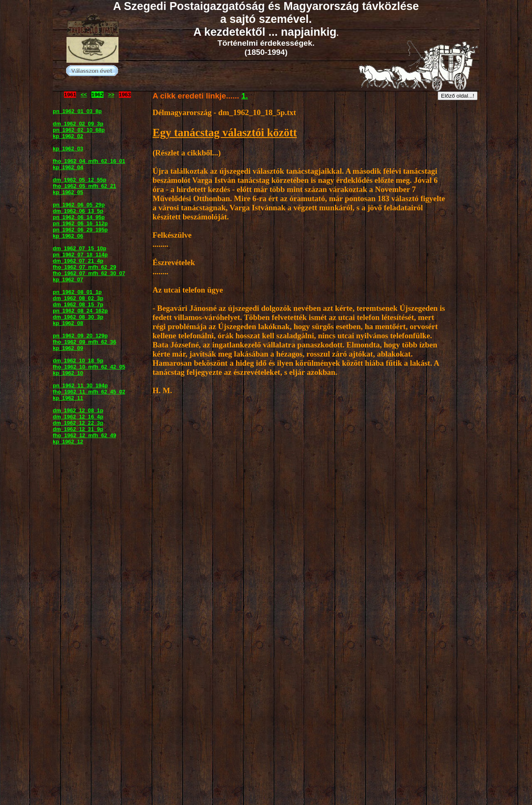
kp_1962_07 (68, 279)
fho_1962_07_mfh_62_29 (85, 267)
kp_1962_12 (68, 442)
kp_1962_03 (68, 149)
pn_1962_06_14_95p (79, 217)
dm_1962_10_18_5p (78, 361)
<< (84, 95)
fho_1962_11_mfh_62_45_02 (89, 392)
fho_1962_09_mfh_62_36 (85, 342)
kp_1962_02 (68, 136)
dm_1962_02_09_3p (78, 124)
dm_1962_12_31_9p (78, 429)
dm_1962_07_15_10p (80, 248)
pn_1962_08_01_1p (77, 292)
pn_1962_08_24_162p (80, 311)
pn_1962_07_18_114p (80, 255)
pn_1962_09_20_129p (80, 336)
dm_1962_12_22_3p (78, 423)
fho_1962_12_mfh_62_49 (85, 435)
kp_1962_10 (68, 373)
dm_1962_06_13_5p (78, 211)
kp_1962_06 (68, 236)
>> (111, 95)
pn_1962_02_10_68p (79, 130)
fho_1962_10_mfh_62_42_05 (89, 367)
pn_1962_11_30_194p (80, 385)
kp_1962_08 (68, 323)
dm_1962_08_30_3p (78, 317)
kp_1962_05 (68, 192)
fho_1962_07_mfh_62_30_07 (89, 273)
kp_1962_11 (68, 398)
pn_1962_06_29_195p (80, 230)
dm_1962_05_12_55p (80, 180)
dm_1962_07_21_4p (78, 261)
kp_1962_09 (68, 348)
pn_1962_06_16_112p (80, 223)
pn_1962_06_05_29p (79, 205)
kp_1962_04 (68, 167)
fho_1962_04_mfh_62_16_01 (89, 161)
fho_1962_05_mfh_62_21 (85, 186)
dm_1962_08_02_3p (78, 298)
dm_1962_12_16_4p (78, 417)
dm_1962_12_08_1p (78, 410)
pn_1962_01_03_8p (77, 111)
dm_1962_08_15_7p (78, 304)
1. (245, 96)
